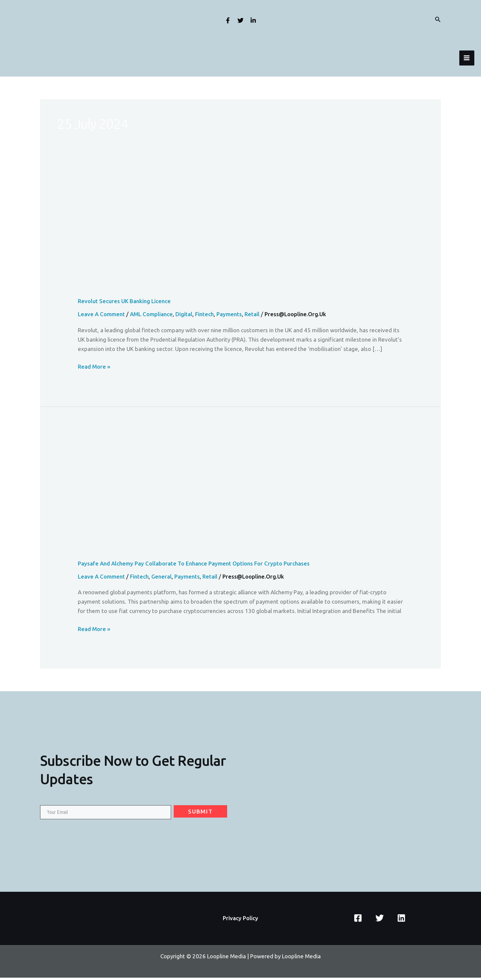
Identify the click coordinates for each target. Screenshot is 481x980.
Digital (185, 316)
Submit (200, 814)
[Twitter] (240, 20)
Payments (230, 316)
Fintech (205, 316)
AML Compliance (152, 316)
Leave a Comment (102, 316)
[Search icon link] (438, 20)
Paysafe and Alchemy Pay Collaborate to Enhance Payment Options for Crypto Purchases (195, 566)
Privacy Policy (240, 920)
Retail (253, 316)
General (162, 579)
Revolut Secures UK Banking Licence (124, 303)
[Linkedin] (253, 20)
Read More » (94, 369)
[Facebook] (228, 20)
